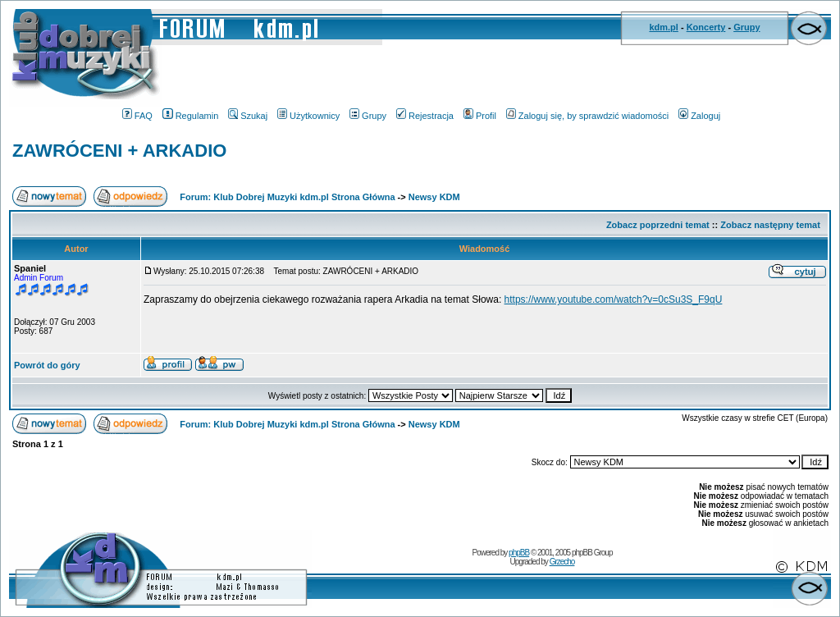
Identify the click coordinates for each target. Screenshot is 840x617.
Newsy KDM (434, 197)
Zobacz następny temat (770, 225)
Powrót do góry (47, 365)
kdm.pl (663, 27)
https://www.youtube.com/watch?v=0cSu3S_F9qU (614, 299)
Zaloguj (699, 116)
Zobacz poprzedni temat (658, 225)
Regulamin (191, 116)
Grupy (746, 27)
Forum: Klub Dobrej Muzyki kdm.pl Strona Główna (287, 197)
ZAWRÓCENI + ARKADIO (119, 151)
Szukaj (248, 116)
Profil (480, 116)
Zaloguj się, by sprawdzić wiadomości (587, 116)
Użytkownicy (308, 116)
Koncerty (706, 27)
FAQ (137, 116)
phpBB (519, 553)
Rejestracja (425, 116)
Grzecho (562, 562)
